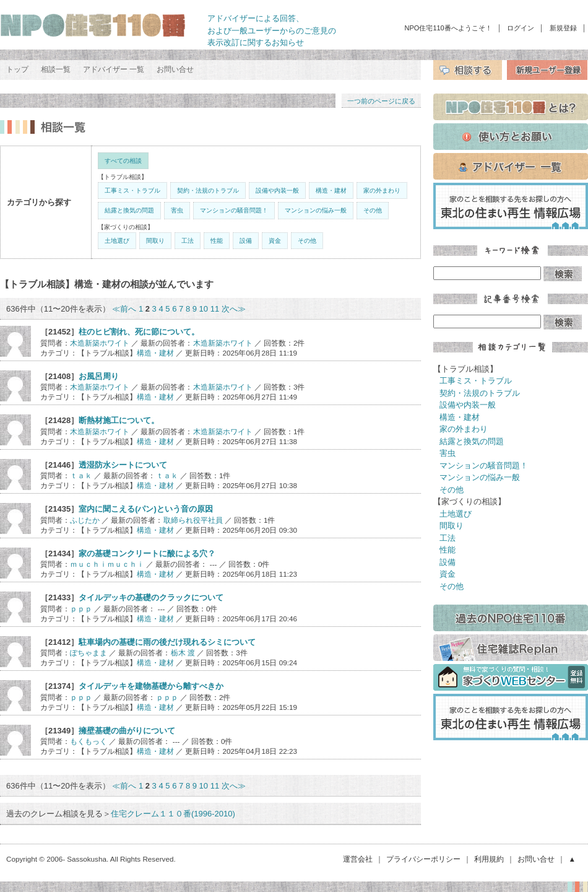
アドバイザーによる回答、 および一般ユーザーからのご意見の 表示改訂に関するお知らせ (272, 30)
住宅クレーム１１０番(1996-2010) (173, 814)
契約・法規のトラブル (208, 190)
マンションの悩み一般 (316, 210)
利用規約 (489, 859)
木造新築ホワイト (100, 343)
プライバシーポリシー (423, 859)
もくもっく (89, 741)
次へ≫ (234, 309)
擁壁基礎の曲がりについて (127, 731)
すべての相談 (123, 161)
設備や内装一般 (277, 190)
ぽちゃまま (89, 653)
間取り (155, 241)
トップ (17, 69)
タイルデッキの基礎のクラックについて (151, 597)
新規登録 (563, 28)
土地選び (117, 241)
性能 (217, 241)
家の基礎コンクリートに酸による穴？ (147, 553)
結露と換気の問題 (129, 210)
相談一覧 (56, 69)
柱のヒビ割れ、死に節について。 (139, 332)
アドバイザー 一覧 (114, 69)
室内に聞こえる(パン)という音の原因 (146, 509)
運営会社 (358, 859)
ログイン (521, 28)
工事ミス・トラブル (132, 190)
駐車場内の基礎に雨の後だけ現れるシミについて (167, 642)
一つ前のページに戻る (381, 101)
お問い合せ (175, 69)
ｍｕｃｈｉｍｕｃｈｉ (107, 564)
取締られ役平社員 (193, 520)
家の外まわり (382, 190)
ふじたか (85, 520)
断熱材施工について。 (119, 420)
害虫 (177, 210)
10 (204, 309)
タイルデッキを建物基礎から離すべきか (151, 686)
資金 (275, 241)
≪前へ (124, 309)
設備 (246, 241)
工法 (188, 241)
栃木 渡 (183, 653)
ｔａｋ (81, 475)
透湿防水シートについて (123, 465)
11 (215, 309)
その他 (373, 210)
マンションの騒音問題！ (234, 210)
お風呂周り (99, 376)
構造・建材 (331, 190)
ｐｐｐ (81, 609)
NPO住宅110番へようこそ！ (448, 28)
